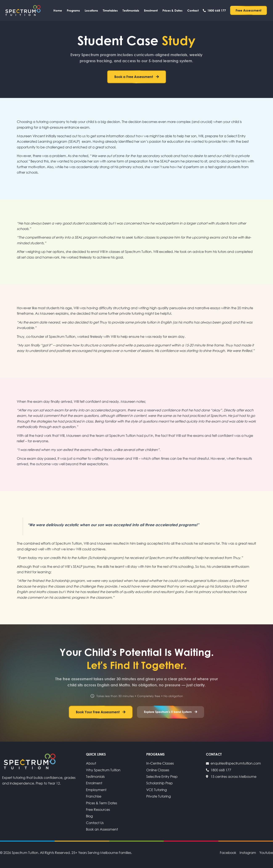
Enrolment (151, 10)
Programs (73, 10)
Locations (91, 10)
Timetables (110, 10)
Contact (193, 10)
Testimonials (131, 10)
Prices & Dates (172, 10)
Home (58, 10)
